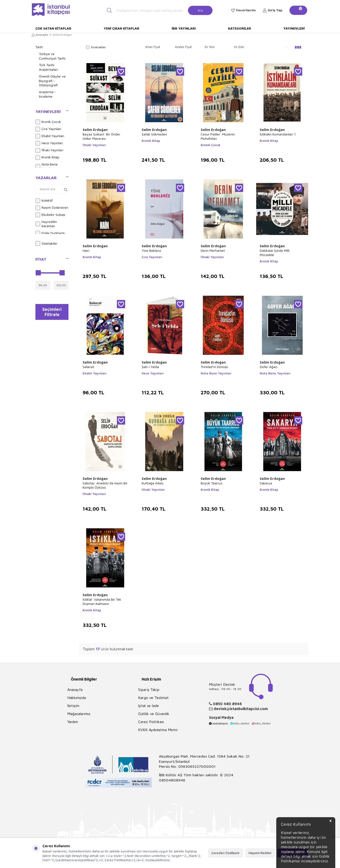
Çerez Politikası (151, 722)
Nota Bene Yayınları (47, 166)
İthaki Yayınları (49, 150)
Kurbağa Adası (153, 483)
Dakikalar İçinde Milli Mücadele (275, 253)
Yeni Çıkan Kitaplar (121, 28)
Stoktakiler (46, 243)
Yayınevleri (294, 28)
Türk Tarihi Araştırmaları (48, 67)
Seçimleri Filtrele (52, 313)
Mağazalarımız (79, 714)
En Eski (239, 47)
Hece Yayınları (49, 143)
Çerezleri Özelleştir (225, 853)
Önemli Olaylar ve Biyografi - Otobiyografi (52, 81)
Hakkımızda (77, 698)
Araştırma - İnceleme (47, 94)
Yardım (73, 722)
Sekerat (88, 367)
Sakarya (266, 483)
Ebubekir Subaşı (50, 215)
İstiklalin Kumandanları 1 (278, 134)
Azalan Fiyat (183, 47)
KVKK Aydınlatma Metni (158, 730)
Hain (86, 250)
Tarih (39, 47)
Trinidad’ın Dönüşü (214, 367)
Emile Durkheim (50, 233)
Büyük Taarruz (212, 483)
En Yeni (210, 47)
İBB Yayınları (184, 28)
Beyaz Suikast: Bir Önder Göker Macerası (101, 136)
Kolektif (44, 201)
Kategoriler (240, 28)
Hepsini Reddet (260, 853)
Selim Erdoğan (95, 130)
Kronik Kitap (47, 157)
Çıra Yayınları (48, 129)
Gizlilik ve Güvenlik (154, 714)
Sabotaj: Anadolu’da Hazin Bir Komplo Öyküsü (105, 485)
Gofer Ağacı (269, 367)
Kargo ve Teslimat (153, 698)
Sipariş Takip (149, 690)
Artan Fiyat (153, 47)
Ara (200, 10)
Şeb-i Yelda (150, 367)
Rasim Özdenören (52, 208)
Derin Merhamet (213, 250)
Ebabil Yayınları (50, 136)
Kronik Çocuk (48, 122)
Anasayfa (40, 35)
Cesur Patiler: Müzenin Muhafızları (218, 136)
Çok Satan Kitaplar (53, 28)
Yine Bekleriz (151, 250)
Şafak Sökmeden (154, 134)
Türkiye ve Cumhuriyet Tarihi (52, 56)
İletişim (73, 706)
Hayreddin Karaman (46, 224)
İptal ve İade (149, 706)
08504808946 (172, 780)
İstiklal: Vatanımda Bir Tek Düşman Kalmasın (102, 601)
